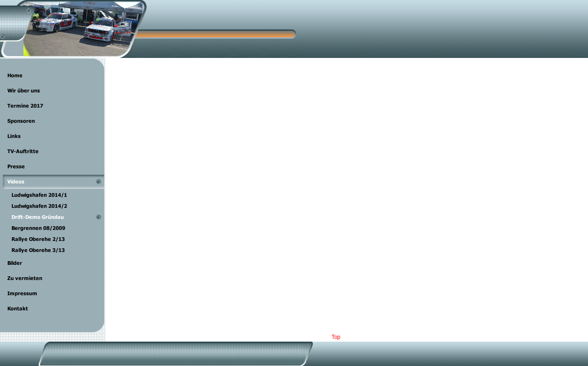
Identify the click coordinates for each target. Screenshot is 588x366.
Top (336, 337)
